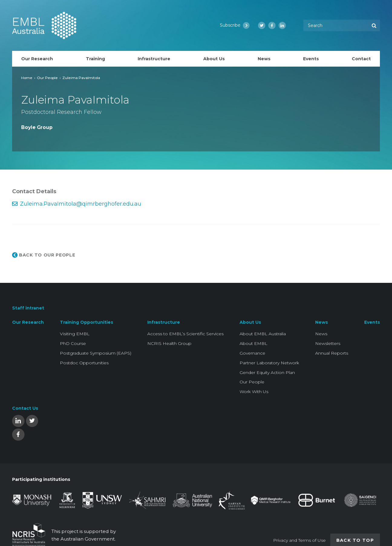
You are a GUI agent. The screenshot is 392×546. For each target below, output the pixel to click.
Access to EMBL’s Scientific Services (185, 334)
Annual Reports (332, 353)
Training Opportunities (87, 322)
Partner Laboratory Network (269, 363)
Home (27, 78)
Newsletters (328, 343)
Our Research (28, 322)
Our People (47, 78)
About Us (250, 322)
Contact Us (25, 408)
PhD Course (73, 343)
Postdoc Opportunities (84, 363)
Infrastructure (164, 322)
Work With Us (254, 392)
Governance (252, 353)
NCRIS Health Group (169, 343)
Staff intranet (28, 308)
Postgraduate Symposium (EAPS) (96, 353)
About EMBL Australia (263, 334)
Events (372, 322)
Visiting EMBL (75, 334)
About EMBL (253, 343)
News (322, 322)
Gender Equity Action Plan (267, 372)
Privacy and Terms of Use (299, 540)
